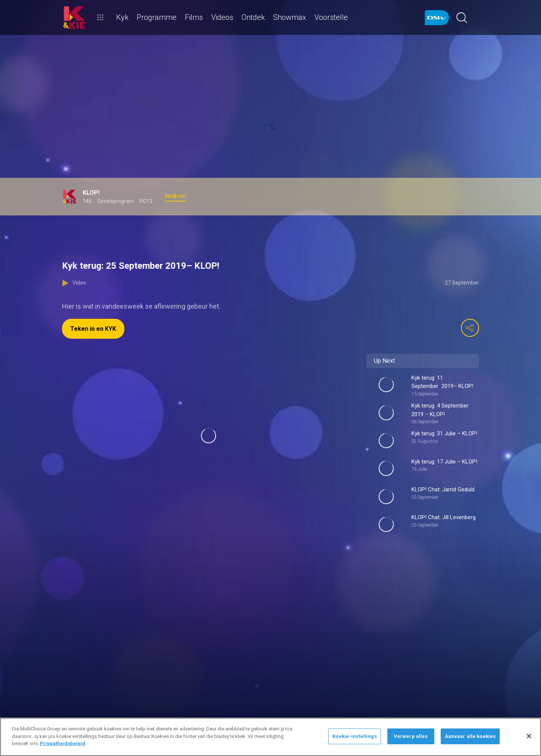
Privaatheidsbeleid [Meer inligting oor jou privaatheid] (63, 743)
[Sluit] (529, 736)
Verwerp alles (411, 736)
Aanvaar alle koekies (470, 736)
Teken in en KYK (93, 329)
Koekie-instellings (354, 736)
